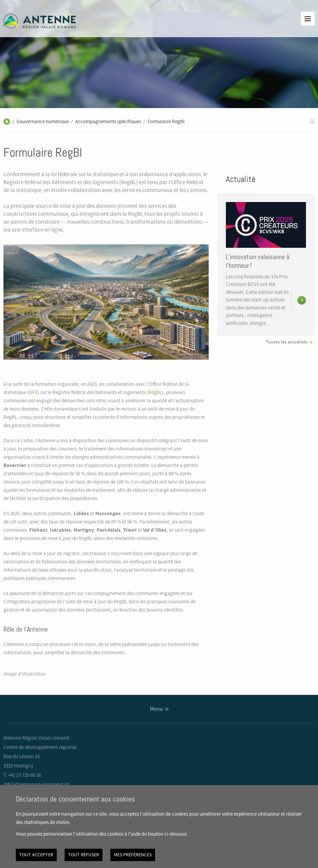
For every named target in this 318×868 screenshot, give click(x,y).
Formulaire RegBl (166, 122)
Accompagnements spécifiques (108, 122)
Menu (156, 709)
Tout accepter (36, 855)
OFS (33, 393)
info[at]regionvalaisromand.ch (36, 785)
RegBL (155, 393)
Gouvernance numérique (43, 122)
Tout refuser (84, 855)
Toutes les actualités (287, 342)
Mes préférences (133, 855)
